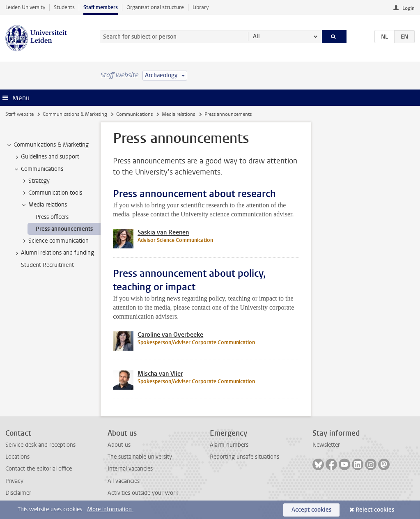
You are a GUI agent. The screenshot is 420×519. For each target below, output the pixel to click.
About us (119, 445)
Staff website (20, 114)
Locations (17, 457)
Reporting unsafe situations (244, 457)
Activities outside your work (143, 493)
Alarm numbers (229, 445)
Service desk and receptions (40, 445)
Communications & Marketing (75, 114)
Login (409, 8)
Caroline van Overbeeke (170, 335)
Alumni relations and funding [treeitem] (54, 253)
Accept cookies (311, 510)
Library (201, 7)
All (256, 36)
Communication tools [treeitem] (51, 193)
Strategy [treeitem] (35, 181)
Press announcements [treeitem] (64, 229)
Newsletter (326, 445)
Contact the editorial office (39, 469)
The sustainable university (140, 457)
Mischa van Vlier (160, 374)
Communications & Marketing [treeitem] (47, 145)
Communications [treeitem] (38, 169)
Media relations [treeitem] (44, 205)
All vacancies (124, 481)
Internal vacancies (130, 469)
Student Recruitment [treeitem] (47, 265)
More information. (110, 509)
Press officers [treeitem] (52, 217)
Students (64, 7)
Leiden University (25, 7)
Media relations (178, 114)
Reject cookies (375, 510)
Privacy (14, 481)
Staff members (101, 7)
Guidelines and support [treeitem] (46, 157)
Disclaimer (18, 493)
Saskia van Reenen (163, 232)
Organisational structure (155, 7)
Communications (134, 114)
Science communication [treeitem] (55, 241)
